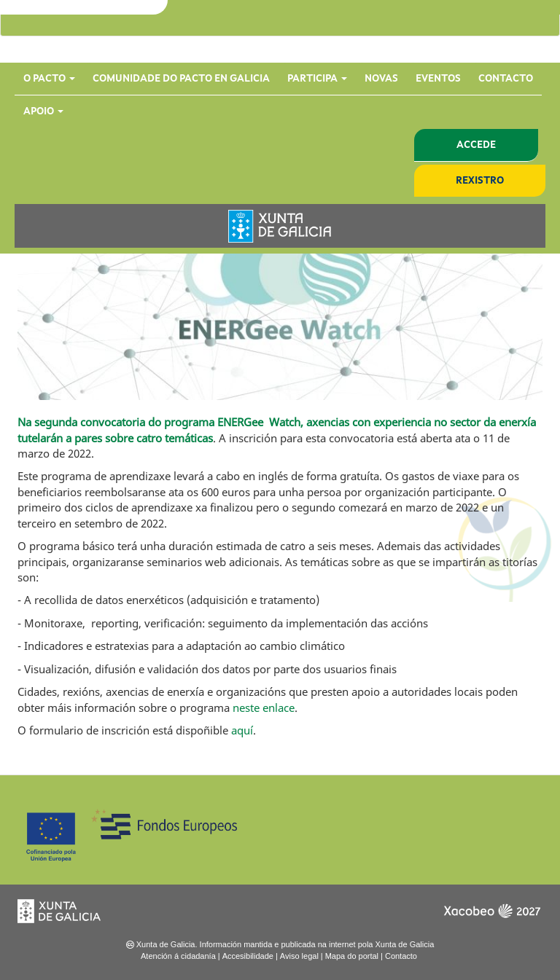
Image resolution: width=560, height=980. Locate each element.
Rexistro (480, 181)
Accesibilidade (248, 956)
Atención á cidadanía (178, 956)
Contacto (506, 79)
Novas (381, 79)
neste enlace (264, 707)
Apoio (43, 111)
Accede (476, 145)
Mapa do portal (352, 956)
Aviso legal (299, 956)
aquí (242, 730)
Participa (317, 79)
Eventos (438, 79)
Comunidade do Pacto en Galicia (181, 79)
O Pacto (49, 79)
